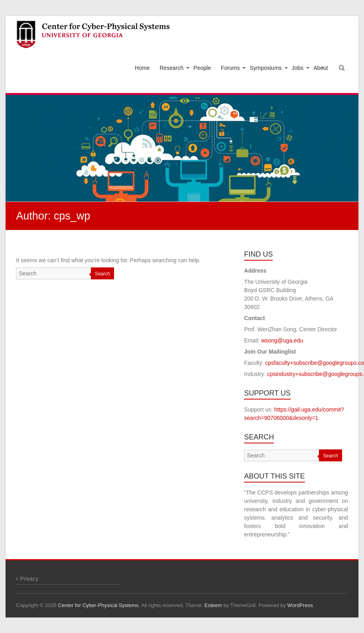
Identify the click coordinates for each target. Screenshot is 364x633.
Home (142, 68)
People (202, 68)
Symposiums (266, 68)
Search (102, 274)
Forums (230, 68)
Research (171, 68)
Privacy (29, 579)
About (321, 68)
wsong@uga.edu (282, 340)
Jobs (298, 68)
